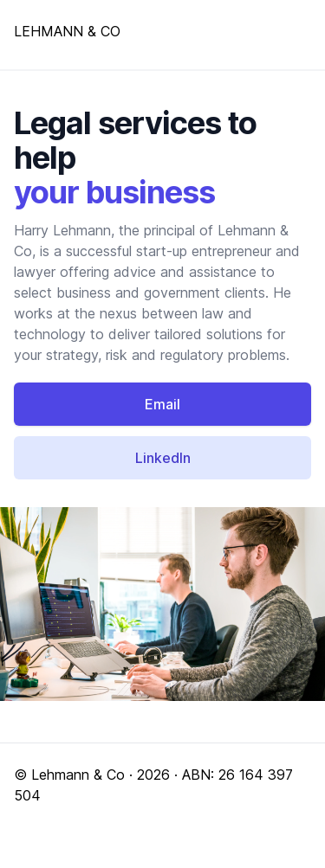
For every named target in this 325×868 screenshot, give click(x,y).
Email (162, 404)
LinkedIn (163, 458)
